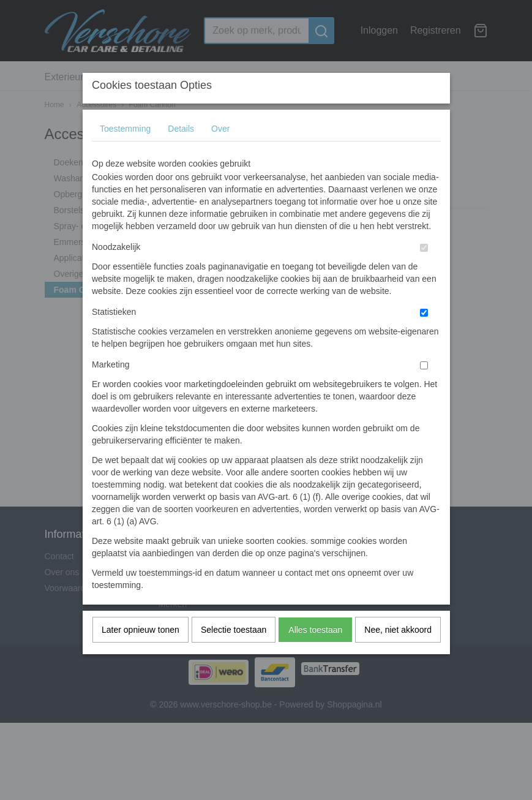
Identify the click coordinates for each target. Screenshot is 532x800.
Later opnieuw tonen (140, 654)
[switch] (424, 272)
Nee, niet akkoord (398, 654)
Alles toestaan (315, 654)
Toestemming (125, 153)
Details (181, 153)
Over (220, 153)
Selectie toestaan (234, 654)
